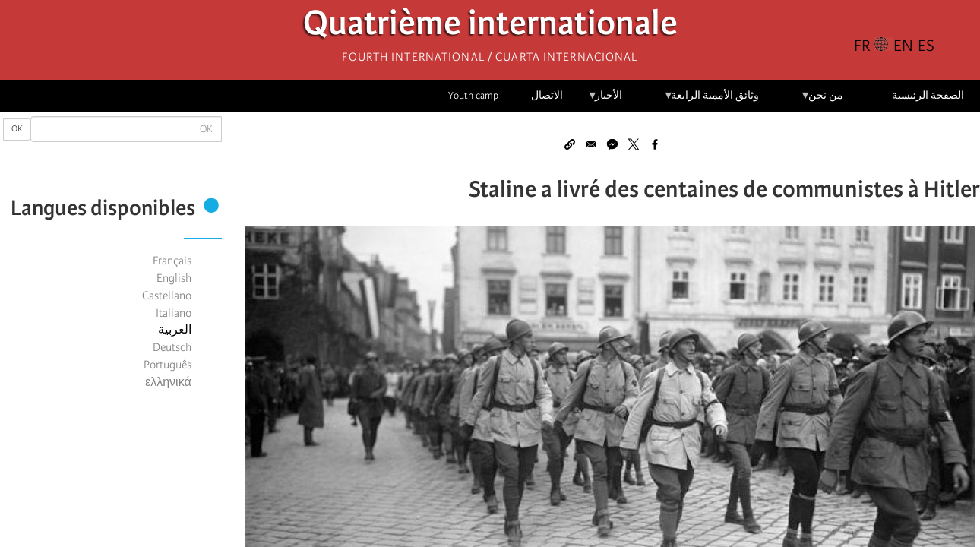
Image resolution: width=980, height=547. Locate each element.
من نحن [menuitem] (822, 101)
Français (172, 261)
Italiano (174, 313)
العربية (175, 330)
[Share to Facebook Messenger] (612, 144)
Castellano (167, 296)
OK (17, 129)
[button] (570, 144)
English (174, 278)
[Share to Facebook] (655, 144)
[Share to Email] (591, 144)
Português (168, 365)
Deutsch (172, 347)
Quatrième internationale (490, 27)
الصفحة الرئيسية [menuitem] (928, 95)
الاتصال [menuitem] (547, 95)
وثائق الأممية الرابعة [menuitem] (711, 101)
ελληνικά (168, 382)
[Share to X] (634, 144)
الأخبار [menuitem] (605, 101)
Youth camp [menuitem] (473, 95)
